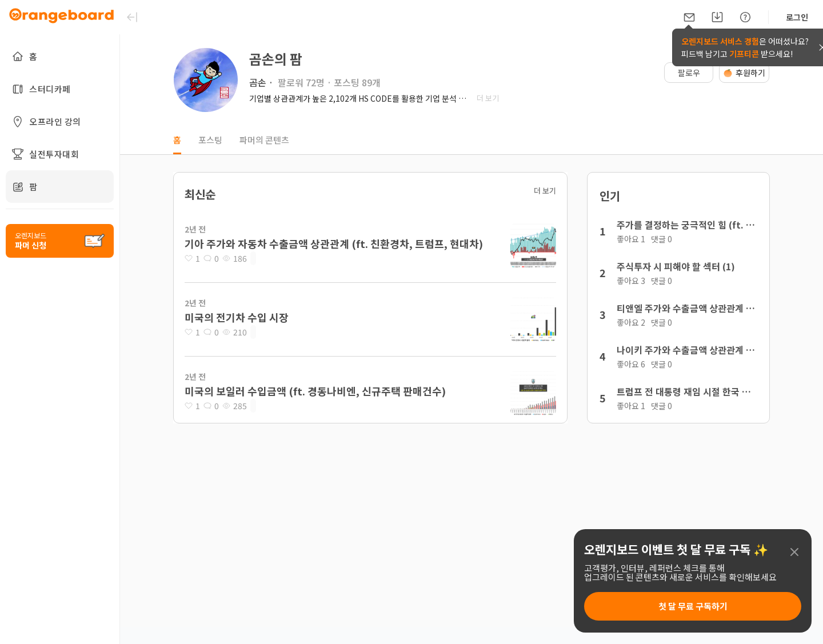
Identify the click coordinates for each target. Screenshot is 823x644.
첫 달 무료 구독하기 (693, 606)
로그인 (797, 17)
